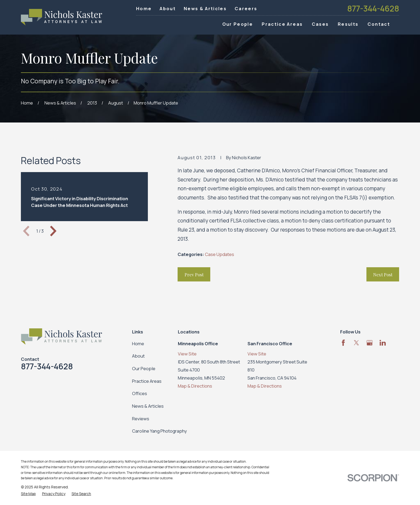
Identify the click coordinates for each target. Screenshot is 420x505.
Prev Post (194, 274)
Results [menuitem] (348, 24)
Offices (140, 393)
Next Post (383, 274)
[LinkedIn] (383, 343)
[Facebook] (343, 343)
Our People (144, 368)
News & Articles (205, 8)
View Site (187, 354)
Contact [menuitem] (379, 24)
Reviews (141, 419)
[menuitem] (28, 494)
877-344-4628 (373, 9)
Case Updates (220, 254)
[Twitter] (356, 343)
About (168, 8)
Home (144, 8)
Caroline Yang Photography (160, 431)
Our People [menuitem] (238, 24)
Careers (246, 8)
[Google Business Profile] (370, 343)
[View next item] (53, 231)
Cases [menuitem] (320, 24)
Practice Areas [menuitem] (282, 24)
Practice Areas (147, 381)
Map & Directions (195, 386)
